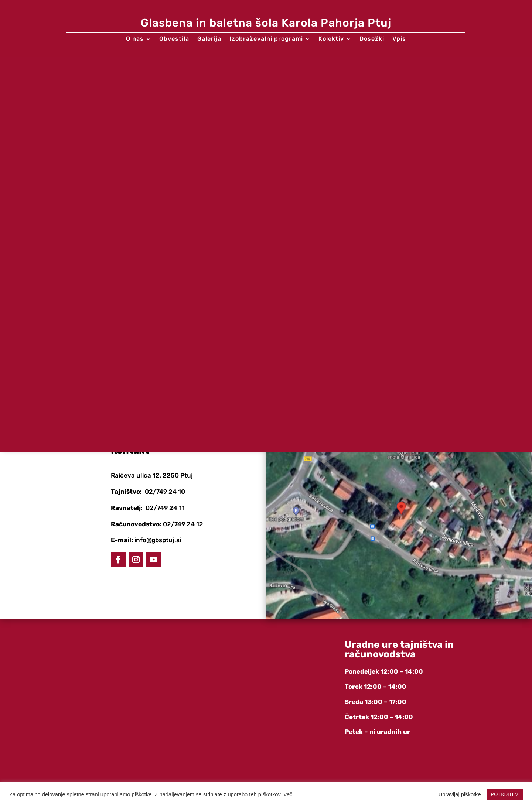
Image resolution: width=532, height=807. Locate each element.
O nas (135, 39)
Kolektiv (331, 39)
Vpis (399, 39)
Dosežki (372, 39)
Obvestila (174, 39)
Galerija (209, 39)
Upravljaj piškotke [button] (460, 794)
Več (288, 794)
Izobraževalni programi (266, 39)
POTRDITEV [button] (505, 794)
